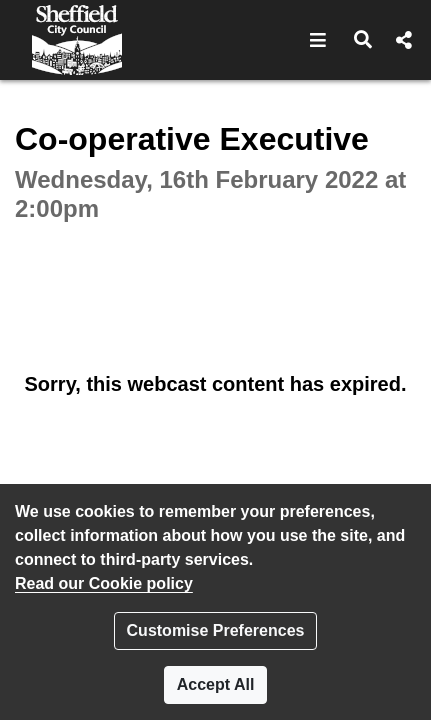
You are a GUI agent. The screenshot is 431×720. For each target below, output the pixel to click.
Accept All (216, 684)
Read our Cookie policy (104, 583)
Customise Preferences (216, 630)
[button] (318, 40)
